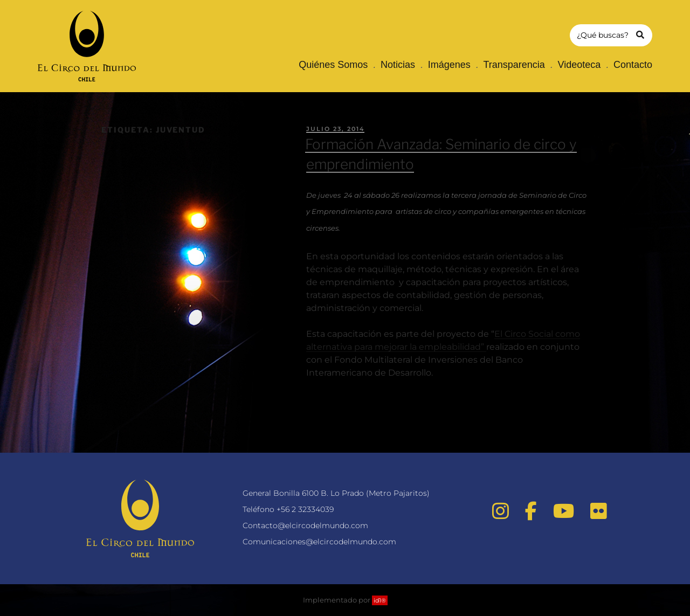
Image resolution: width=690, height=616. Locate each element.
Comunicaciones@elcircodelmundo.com (319, 542)
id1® (380, 600)
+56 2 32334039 (305, 509)
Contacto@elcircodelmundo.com (305, 525)
